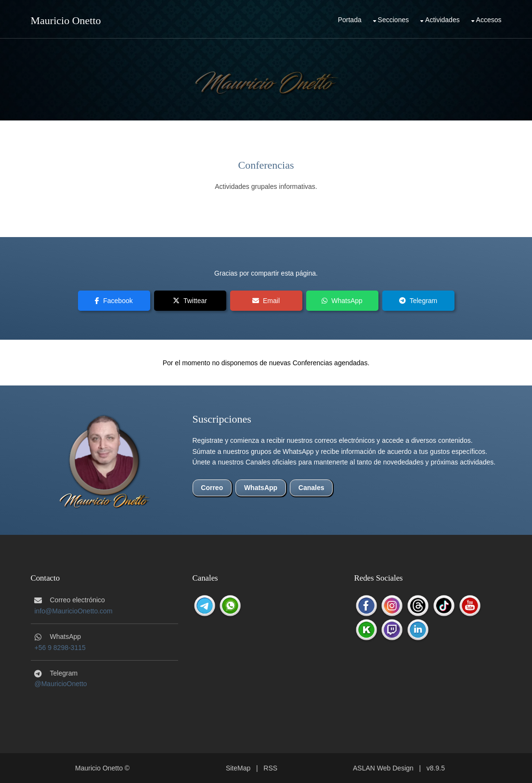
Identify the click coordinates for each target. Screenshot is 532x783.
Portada (350, 20)
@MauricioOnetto (61, 684)
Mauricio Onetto (66, 20)
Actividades (442, 20)
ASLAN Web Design (383, 768)
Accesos (489, 20)
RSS (270, 768)
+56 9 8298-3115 (60, 648)
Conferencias (266, 165)
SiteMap (238, 768)
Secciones (394, 20)
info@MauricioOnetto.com (74, 611)
